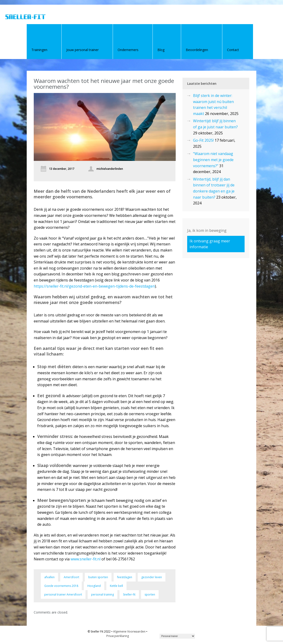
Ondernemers (128, 50)
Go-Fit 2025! (203, 140)
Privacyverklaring (118, 636)
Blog (161, 50)
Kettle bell (116, 586)
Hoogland (94, 586)
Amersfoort (71, 577)
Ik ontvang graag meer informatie (210, 244)
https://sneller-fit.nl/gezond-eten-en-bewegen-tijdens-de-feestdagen (94, 286)
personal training (102, 594)
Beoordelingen (197, 50)
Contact (233, 50)
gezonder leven (152, 577)
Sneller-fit (129, 594)
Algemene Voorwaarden (129, 631)
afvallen (49, 577)
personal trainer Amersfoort (63, 594)
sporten (150, 594)
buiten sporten (98, 577)
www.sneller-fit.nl (86, 559)
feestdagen (125, 577)
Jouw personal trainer (82, 50)
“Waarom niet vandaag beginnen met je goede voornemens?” (213, 160)
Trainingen (39, 50)
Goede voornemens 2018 (61, 586)
